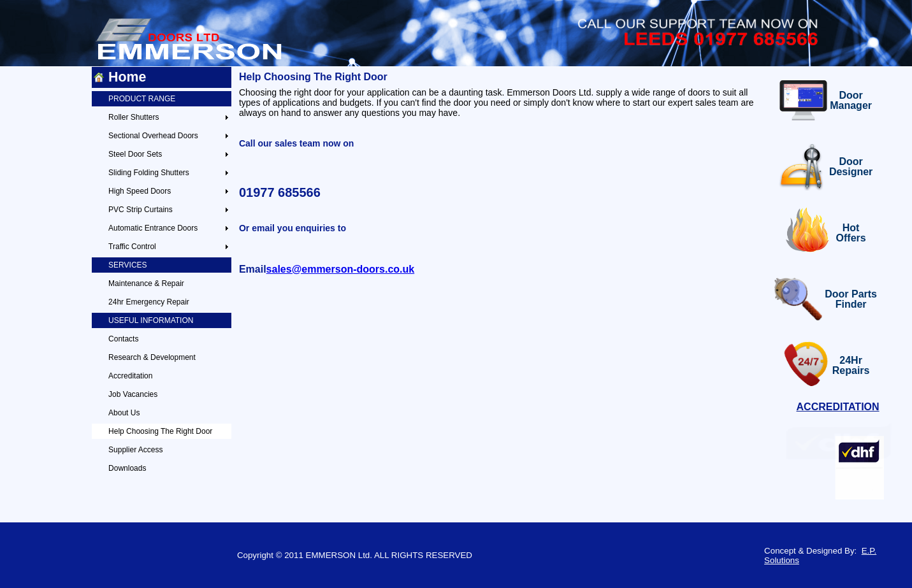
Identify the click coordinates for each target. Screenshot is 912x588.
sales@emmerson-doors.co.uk (341, 269)
